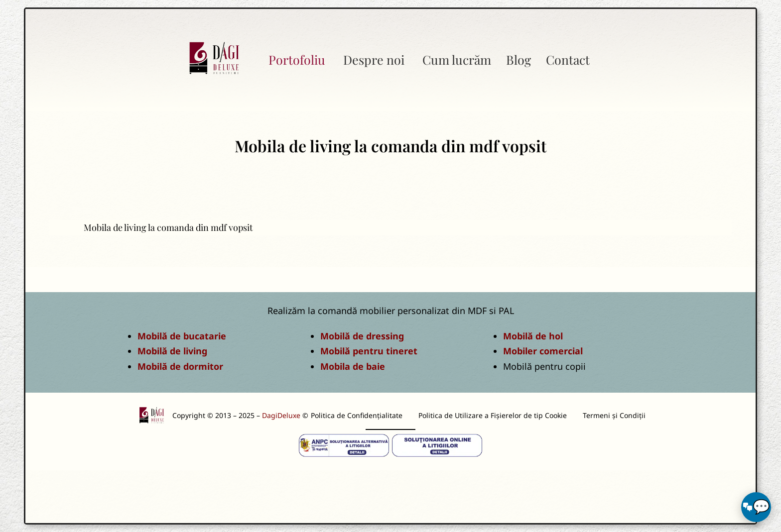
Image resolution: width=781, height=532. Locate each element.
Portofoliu (297, 59)
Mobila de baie (353, 366)
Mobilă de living (172, 351)
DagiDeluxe (281, 415)
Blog (519, 59)
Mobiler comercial (543, 351)
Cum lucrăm (457, 59)
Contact (568, 59)
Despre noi (374, 59)
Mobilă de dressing (362, 336)
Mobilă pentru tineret (369, 351)
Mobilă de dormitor (180, 366)
